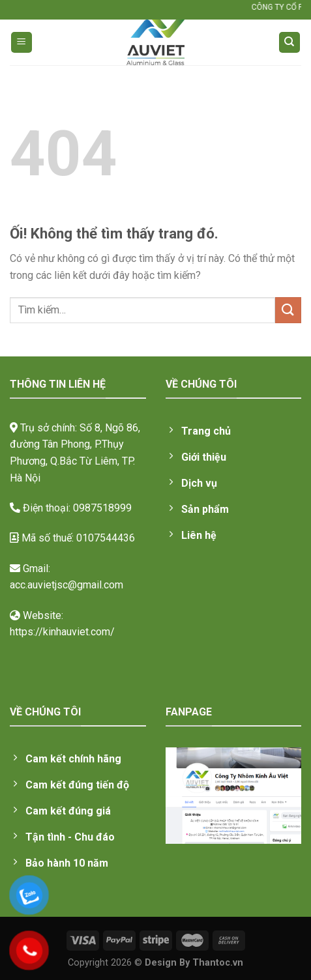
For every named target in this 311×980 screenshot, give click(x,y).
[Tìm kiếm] (290, 43)
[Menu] (22, 43)
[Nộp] (288, 310)
